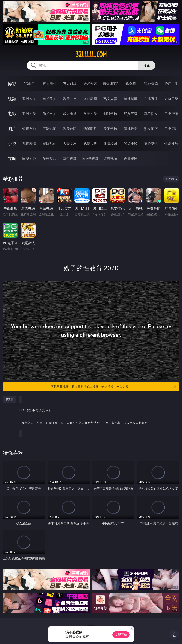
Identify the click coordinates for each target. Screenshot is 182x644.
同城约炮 (29, 158)
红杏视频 (110, 158)
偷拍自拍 (49, 114)
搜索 (147, 65)
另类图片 (171, 129)
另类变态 (171, 114)
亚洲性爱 (29, 114)
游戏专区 (90, 84)
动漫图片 (90, 129)
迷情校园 (110, 144)
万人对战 (70, 84)
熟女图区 (151, 129)
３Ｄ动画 (90, 99)
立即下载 (121, 634)
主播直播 (151, 99)
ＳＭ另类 (171, 99)
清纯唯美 (131, 129)
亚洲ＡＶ (29, 99)
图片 (12, 128)
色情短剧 (131, 158)
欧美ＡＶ (70, 99)
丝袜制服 (131, 99)
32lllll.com (91, 54)
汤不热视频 (90, 158)
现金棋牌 (151, 84)
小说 (12, 143)
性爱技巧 (171, 144)
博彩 (12, 84)
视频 (12, 99)
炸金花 (131, 84)
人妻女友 (70, 144)
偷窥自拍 (29, 129)
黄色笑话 (151, 144)
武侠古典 (90, 144)
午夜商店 (49, 158)
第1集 (10, 399)
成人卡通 (70, 114)
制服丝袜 (110, 114)
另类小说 (131, 144)
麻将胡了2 (110, 84)
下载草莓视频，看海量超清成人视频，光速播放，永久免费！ (114, 387)
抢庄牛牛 (171, 84)
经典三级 (131, 114)
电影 (12, 114)
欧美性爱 (90, 114)
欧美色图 (70, 129)
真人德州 (49, 84)
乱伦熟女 (151, 114)
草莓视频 (70, 158)
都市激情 (29, 144)
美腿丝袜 (110, 129)
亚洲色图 (49, 129)
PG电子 (29, 84)
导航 (12, 158)
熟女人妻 (110, 99)
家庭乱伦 (49, 144)
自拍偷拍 (49, 99)
